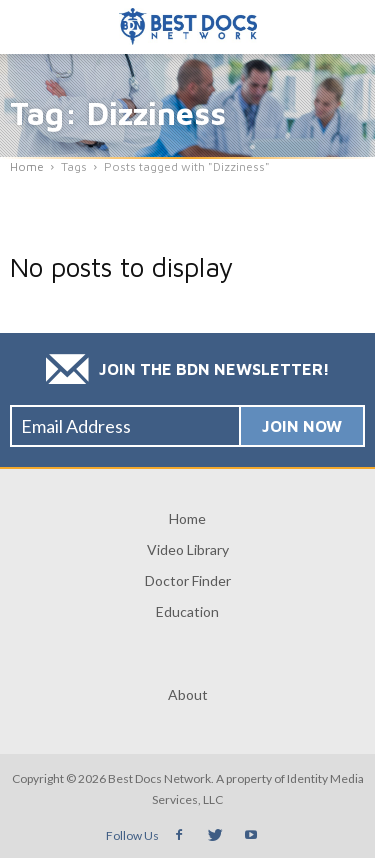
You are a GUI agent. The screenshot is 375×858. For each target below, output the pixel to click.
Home (187, 518)
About (188, 694)
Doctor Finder (188, 580)
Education (187, 611)
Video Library (188, 549)
